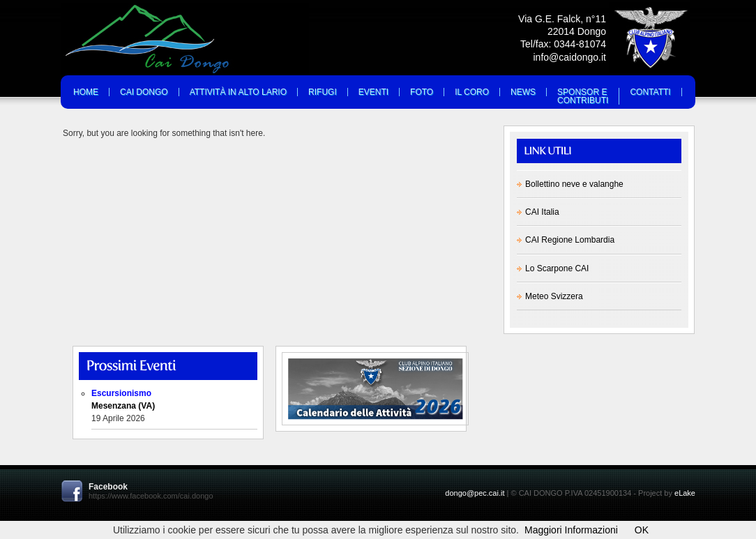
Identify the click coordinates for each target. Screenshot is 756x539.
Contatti (650, 92)
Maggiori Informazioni (571, 530)
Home (86, 92)
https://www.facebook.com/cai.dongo (151, 496)
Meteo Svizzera (554, 296)
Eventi (373, 92)
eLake (685, 493)
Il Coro (472, 92)
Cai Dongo (144, 92)
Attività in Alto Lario (238, 92)
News (523, 92)
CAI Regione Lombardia (570, 240)
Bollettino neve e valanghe (574, 184)
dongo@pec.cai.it (475, 493)
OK (642, 530)
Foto (422, 92)
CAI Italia (542, 212)
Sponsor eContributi (583, 96)
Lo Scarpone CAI (557, 268)
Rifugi (323, 92)
